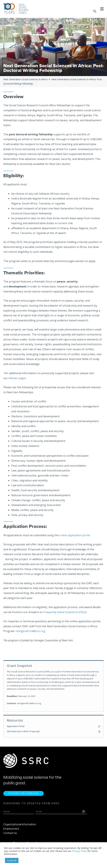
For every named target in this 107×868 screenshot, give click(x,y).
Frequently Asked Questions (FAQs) (65, 612)
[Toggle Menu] (102, 9)
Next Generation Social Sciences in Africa (25, 79)
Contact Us (10, 833)
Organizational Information (20, 825)
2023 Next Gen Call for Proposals (23, 731)
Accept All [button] (12, 860)
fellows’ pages (17, 378)
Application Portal (16, 726)
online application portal (75, 535)
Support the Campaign (24, 794)
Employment (11, 829)
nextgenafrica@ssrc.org (30, 631)
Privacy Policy (80, 851)
